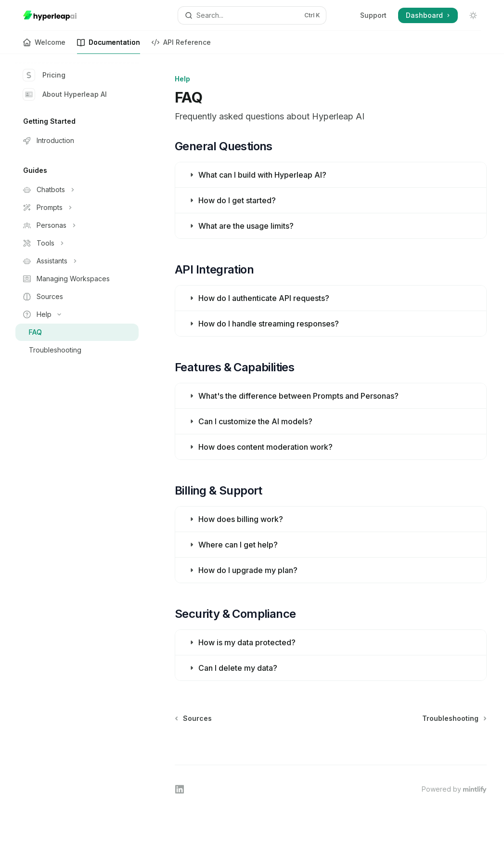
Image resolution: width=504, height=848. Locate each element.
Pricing (44, 75)
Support (373, 15)
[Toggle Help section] (77, 314)
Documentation (109, 46)
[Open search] (252, 15)
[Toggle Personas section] (77, 225)
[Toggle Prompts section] (77, 208)
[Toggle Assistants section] (77, 261)
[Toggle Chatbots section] (77, 190)
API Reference (181, 46)
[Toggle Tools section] (77, 243)
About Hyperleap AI (65, 94)
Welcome (44, 46)
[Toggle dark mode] (473, 15)
